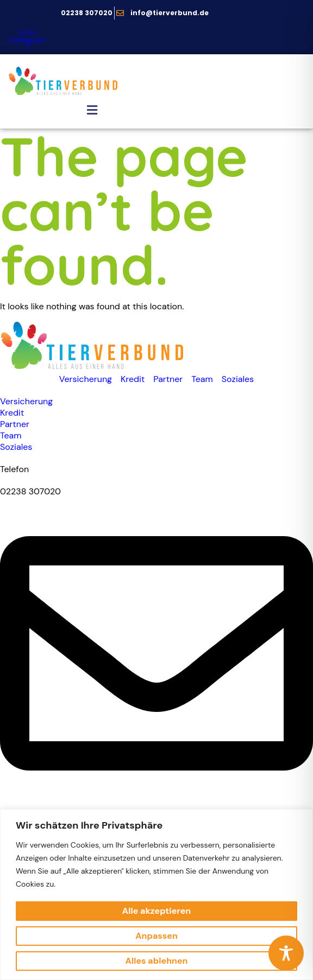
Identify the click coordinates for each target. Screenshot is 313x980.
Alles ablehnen (157, 961)
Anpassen (156, 936)
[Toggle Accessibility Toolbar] (286, 953)
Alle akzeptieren (156, 911)
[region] (156, 895)
